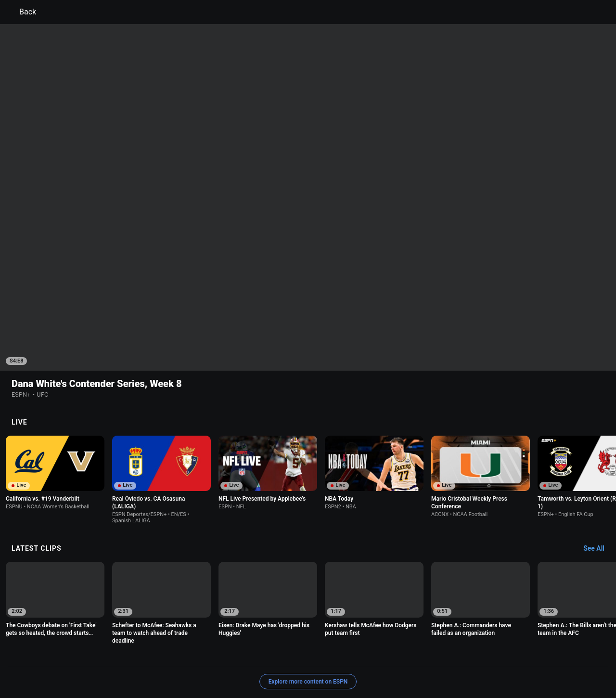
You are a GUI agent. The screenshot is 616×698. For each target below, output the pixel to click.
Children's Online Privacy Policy (277, 653)
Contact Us (203, 661)
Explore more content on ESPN (308, 619)
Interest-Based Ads (354, 653)
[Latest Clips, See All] (598, 486)
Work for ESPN (311, 661)
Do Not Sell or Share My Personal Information (117, 661)
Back (22, 12)
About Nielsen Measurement (427, 653)
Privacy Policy (119, 653)
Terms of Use (73, 653)
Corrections (355, 661)
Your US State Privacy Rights (186, 653)
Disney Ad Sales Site (255, 661)
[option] (55, 410)
